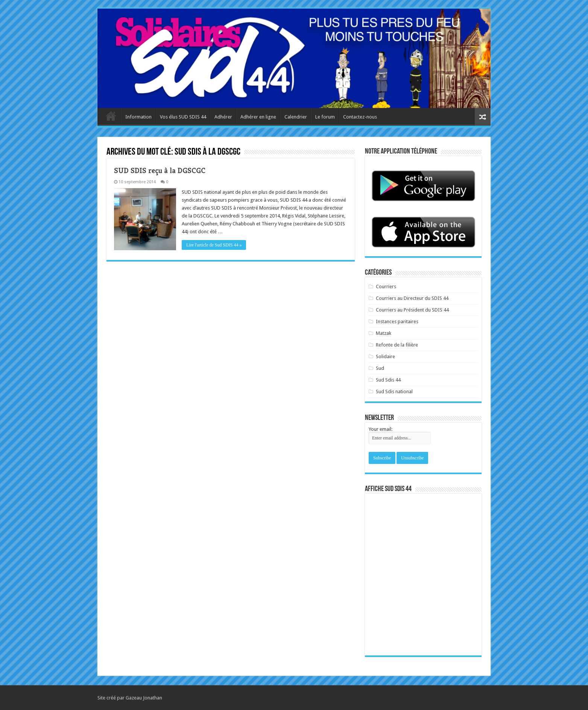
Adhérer (223, 117)
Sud (380, 368)
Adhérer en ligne (258, 117)
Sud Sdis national (394, 391)
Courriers (386, 287)
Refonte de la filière (397, 345)
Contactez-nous (360, 117)
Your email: (381, 429)
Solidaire (385, 357)
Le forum (325, 117)
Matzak (384, 333)
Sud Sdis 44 (388, 380)
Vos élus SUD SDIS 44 (183, 117)
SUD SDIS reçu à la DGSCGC (160, 171)
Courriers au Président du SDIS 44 (412, 310)
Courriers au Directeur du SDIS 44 (412, 298)
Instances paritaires (397, 322)
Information (138, 117)
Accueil (111, 116)
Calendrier (296, 117)
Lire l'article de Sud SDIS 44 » (214, 245)
